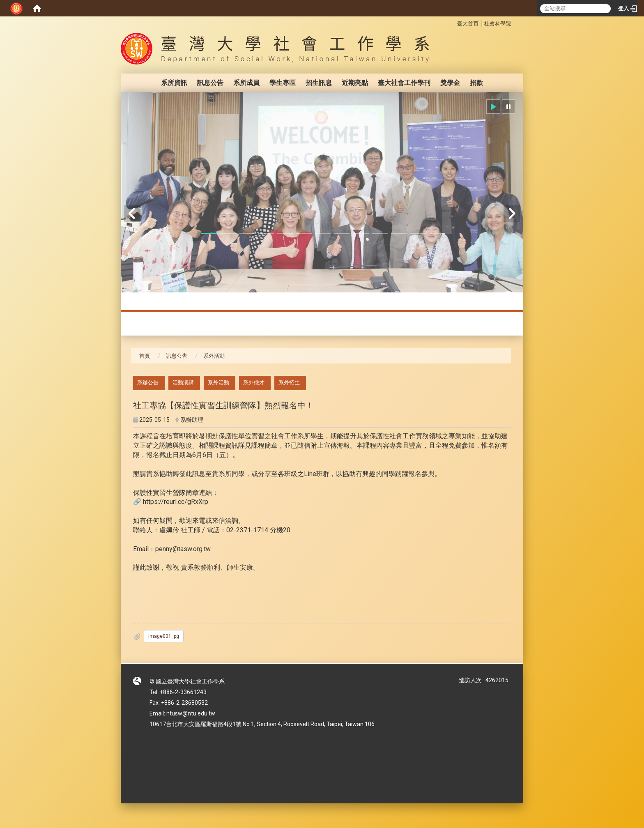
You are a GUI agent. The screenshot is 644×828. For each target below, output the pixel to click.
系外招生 (289, 383)
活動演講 (183, 383)
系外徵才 (254, 383)
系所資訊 (174, 83)
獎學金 (450, 83)
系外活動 (218, 383)
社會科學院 (498, 24)
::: (453, 22)
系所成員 (246, 83)
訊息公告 (210, 83)
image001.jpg (164, 636)
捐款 (476, 83)
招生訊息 (319, 83)
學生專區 (283, 83)
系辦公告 (148, 383)
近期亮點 (355, 83)
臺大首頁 (468, 24)
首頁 (145, 356)
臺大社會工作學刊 (404, 83)
